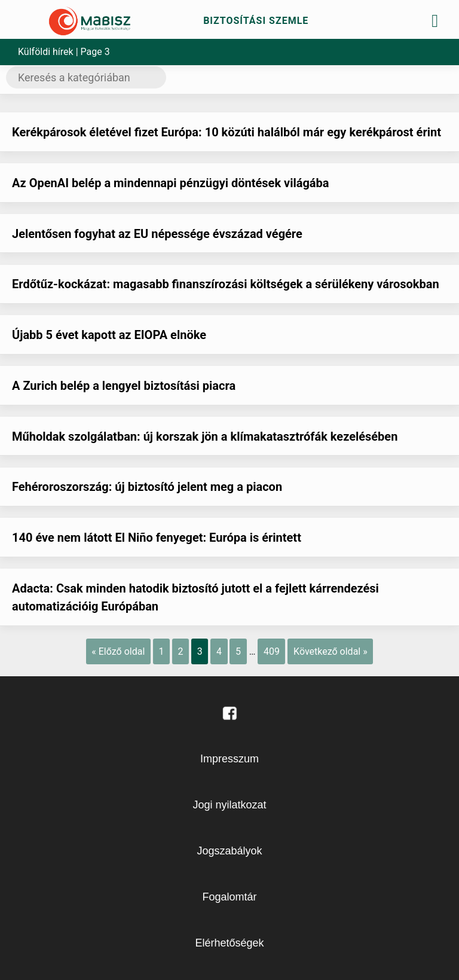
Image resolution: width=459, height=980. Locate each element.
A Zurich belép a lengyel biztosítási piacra (124, 386)
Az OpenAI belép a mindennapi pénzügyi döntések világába (171, 183)
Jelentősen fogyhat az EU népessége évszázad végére (157, 234)
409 (272, 651)
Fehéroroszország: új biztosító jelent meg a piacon (147, 487)
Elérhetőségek (229, 943)
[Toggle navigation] (435, 21)
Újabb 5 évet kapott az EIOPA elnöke (109, 335)
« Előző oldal (118, 651)
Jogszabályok (229, 851)
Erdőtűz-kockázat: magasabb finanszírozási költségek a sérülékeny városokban (226, 284)
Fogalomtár (229, 897)
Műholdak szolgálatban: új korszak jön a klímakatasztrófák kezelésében (205, 436)
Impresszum (229, 759)
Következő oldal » (331, 651)
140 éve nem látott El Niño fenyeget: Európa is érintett (157, 538)
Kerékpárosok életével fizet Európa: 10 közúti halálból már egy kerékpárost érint (227, 132)
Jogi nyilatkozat (229, 805)
